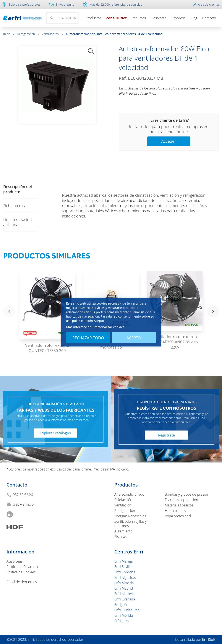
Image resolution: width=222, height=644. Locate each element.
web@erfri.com (25, 504)
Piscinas (120, 537)
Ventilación (123, 505)
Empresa (179, 18)
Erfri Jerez (122, 621)
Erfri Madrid (124, 588)
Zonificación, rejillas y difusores (130, 524)
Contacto (209, 18)
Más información (79, 327)
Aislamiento (123, 531)
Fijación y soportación (181, 500)
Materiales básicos (179, 505)
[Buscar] (62, 18)
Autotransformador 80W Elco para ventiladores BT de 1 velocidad (114, 34)
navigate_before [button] (9, 311)
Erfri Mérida (124, 615)
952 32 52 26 (23, 495)
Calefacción (123, 500)
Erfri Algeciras (125, 577)
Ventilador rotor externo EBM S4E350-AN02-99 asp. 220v (175, 342)
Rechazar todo (88, 337)
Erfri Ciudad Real (127, 610)
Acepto (134, 337)
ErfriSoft (209, 639)
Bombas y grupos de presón (186, 494)
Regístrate (166, 435)
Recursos (139, 18)
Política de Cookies (21, 572)
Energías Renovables (130, 516)
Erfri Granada (125, 599)
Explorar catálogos (56, 433)
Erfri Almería (124, 583)
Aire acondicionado (129, 494)
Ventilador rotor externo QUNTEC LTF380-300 (47, 348)
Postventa (159, 18)
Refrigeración (28, 34)
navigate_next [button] (213, 311)
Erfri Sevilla (123, 567)
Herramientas (175, 511)
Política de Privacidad (23, 567)
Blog (194, 18)
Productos (93, 18)
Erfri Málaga (123, 561)
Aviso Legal (15, 561)
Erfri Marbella (125, 594)
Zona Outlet (116, 18)
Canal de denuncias (22, 582)
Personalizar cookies (109, 327)
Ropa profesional (178, 516)
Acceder (169, 141)
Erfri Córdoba (125, 572)
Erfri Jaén (121, 605)
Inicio (9, 34)
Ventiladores (52, 34)
